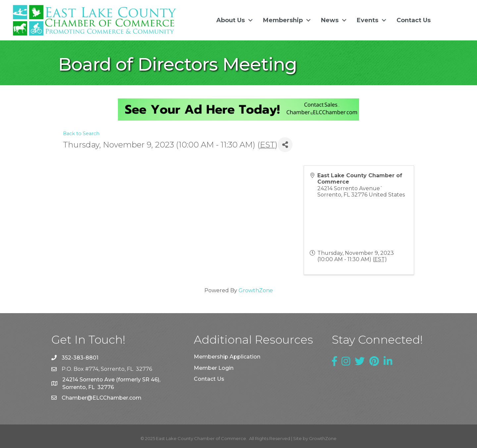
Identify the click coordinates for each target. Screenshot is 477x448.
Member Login (214, 368)
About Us (231, 20)
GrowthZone (256, 290)
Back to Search (81, 134)
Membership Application (227, 357)
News (330, 20)
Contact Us (414, 20)
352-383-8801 (80, 358)
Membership (283, 20)
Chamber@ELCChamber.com (102, 398)
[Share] (285, 145)
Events (368, 20)
